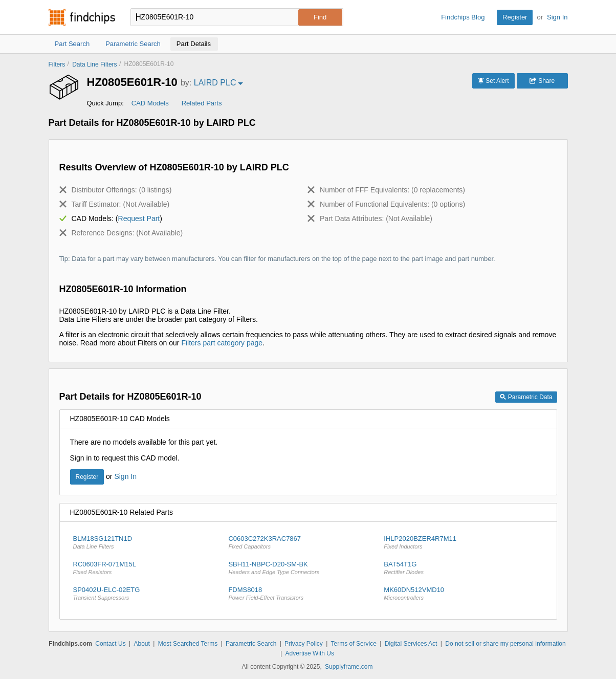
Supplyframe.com (349, 667)
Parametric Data (526, 397)
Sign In (557, 17)
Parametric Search (251, 644)
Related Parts (202, 103)
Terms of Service (354, 644)
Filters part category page (222, 343)
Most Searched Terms (188, 644)
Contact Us (110, 644)
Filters (57, 64)
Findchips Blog (463, 17)
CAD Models (150, 103)
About (141, 644)
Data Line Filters (94, 64)
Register (515, 17)
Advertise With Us (310, 653)
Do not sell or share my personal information (505, 644)
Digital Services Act (411, 644)
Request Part (139, 218)
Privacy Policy (304, 644)
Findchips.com (82, 17)
